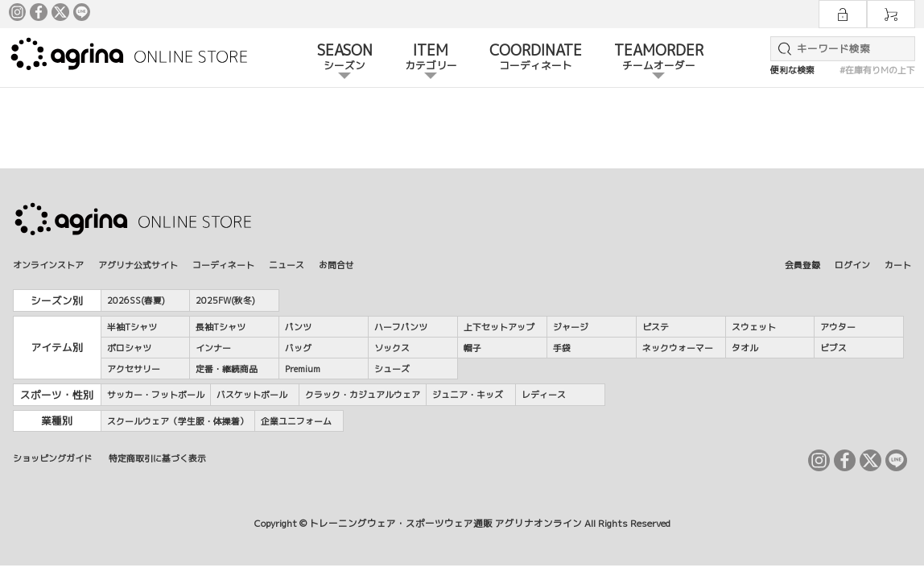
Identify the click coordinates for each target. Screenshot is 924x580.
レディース (544, 394)
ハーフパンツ (401, 327)
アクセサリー (134, 369)
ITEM (431, 58)
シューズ (392, 369)
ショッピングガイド (53, 458)
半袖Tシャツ (132, 327)
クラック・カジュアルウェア (363, 394)
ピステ (656, 327)
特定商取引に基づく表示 (157, 458)
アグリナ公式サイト (138, 265)
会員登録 (802, 265)
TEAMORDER (659, 58)
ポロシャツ (129, 348)
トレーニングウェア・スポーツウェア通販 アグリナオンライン (445, 524)
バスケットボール (252, 394)
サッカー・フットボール (156, 394)
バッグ (298, 348)
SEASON (345, 58)
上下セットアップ (499, 327)
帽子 (472, 348)
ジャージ (571, 327)
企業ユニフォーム (296, 421)
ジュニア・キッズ (468, 394)
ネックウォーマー (678, 348)
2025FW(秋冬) (225, 300)
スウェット (754, 327)
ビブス (833, 348)
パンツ (298, 327)
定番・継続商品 (227, 369)
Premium (303, 369)
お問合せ (336, 265)
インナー (213, 348)
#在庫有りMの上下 (877, 70)
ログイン (852, 265)
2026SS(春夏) (136, 300)
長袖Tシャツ (221, 327)
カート (898, 265)
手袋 (562, 348)
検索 (782, 49)
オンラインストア (48, 265)
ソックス (392, 348)
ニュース (287, 265)
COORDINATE (536, 58)
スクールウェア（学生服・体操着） (178, 421)
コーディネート (223, 265)
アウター (838, 327)
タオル (745, 348)
